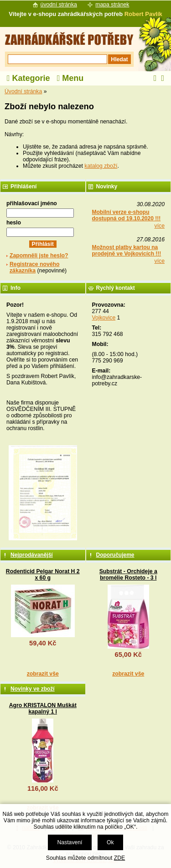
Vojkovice (104, 318)
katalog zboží (101, 166)
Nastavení (70, 842)
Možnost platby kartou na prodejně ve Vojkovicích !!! (127, 250)
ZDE (119, 858)
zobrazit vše (43, 674)
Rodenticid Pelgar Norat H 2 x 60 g (43, 575)
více (160, 226)
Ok (110, 842)
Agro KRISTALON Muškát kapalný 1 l (43, 708)
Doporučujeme (115, 555)
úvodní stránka (59, 5)
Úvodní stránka (23, 91)
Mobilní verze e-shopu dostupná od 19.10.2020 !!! (127, 215)
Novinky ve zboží (33, 689)
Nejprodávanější (32, 555)
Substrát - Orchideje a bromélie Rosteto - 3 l (128, 575)
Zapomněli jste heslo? (39, 256)
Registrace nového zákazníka (34, 267)
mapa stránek (112, 5)
